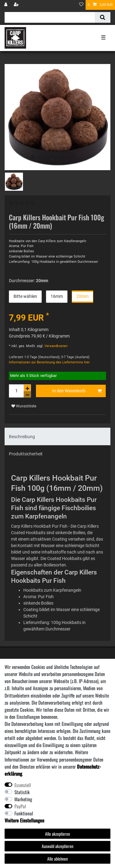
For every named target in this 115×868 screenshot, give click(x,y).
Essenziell (23, 785)
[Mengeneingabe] (16, 391)
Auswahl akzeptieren (57, 846)
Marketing (23, 799)
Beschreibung (22, 437)
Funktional (24, 813)
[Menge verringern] (27, 394)
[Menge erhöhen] (27, 388)
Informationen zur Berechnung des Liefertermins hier (49, 362)
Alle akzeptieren (57, 834)
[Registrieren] (17, 5)
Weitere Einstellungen (24, 820)
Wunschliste (24, 406)
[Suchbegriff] (50, 17)
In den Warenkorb (77, 391)
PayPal (20, 806)
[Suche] (103, 17)
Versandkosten (56, 346)
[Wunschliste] (81, 5)
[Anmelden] (6, 5)
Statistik (22, 792)
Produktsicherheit (26, 454)
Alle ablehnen (57, 859)
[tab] (57, 436)
